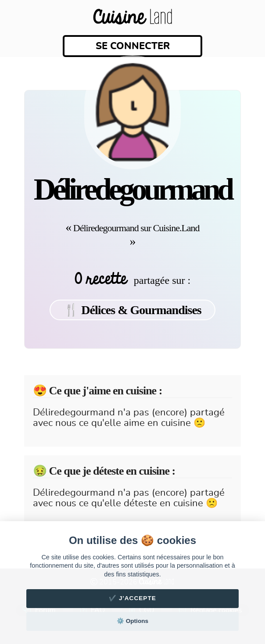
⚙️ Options (132, 621)
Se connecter (133, 46)
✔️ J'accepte (132, 598)
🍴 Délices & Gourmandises (132, 310)
